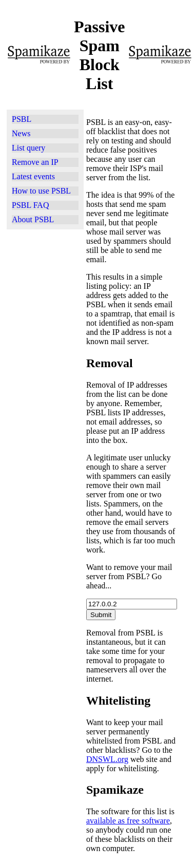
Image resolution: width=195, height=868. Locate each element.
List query (28, 148)
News (21, 133)
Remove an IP (35, 162)
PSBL (22, 119)
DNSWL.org (107, 759)
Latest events (33, 176)
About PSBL (33, 219)
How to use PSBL (41, 191)
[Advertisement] (45, 362)
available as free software (128, 821)
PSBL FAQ (30, 205)
